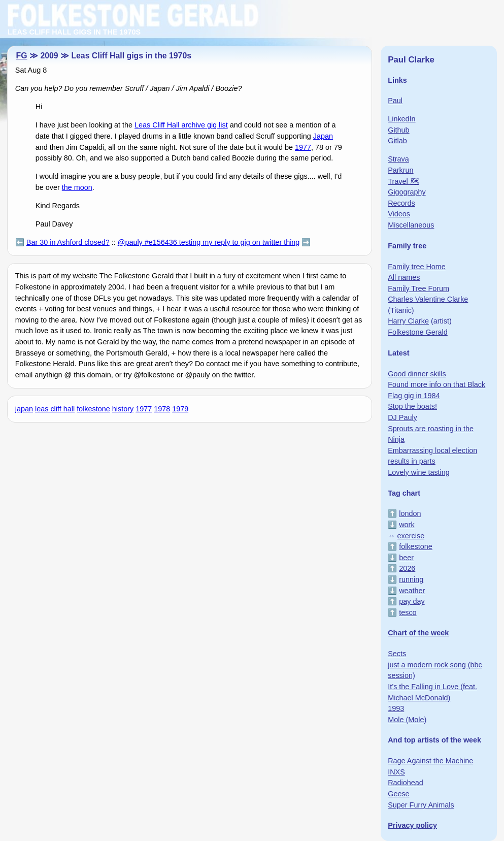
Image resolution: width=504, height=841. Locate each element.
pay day (412, 601)
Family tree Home (417, 267)
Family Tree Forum (418, 288)
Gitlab (397, 141)
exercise (411, 536)
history (123, 409)
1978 (162, 409)
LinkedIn (401, 119)
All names (404, 277)
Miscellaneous (411, 225)
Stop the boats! (412, 406)
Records (401, 203)
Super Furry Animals (421, 805)
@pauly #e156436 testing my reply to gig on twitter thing (209, 242)
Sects (397, 654)
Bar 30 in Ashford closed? (68, 242)
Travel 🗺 (403, 181)
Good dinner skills (417, 374)
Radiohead (406, 783)
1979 (180, 409)
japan (24, 409)
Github (398, 130)
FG (22, 56)
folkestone (93, 409)
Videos (399, 214)
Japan (323, 136)
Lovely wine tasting (419, 472)
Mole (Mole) (407, 720)
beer (406, 558)
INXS (396, 772)
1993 (396, 708)
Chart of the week (418, 633)
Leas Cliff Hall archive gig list (181, 125)
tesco (408, 612)
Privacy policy (412, 825)
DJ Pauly (402, 417)
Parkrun (400, 170)
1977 (303, 147)
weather (412, 591)
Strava (398, 159)
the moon (77, 187)
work (407, 525)
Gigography (407, 192)
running (411, 579)
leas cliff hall (55, 409)
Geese (398, 794)
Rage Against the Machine (430, 761)
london (410, 513)
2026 (407, 568)
